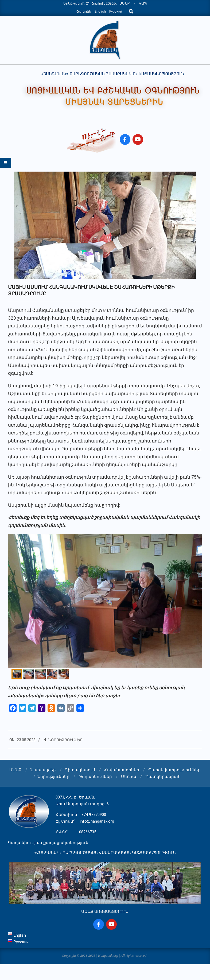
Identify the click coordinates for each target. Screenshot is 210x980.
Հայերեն (83, 11)
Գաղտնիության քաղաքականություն (48, 843)
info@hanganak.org (97, 821)
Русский (116, 11)
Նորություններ (65, 740)
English (100, 11)
